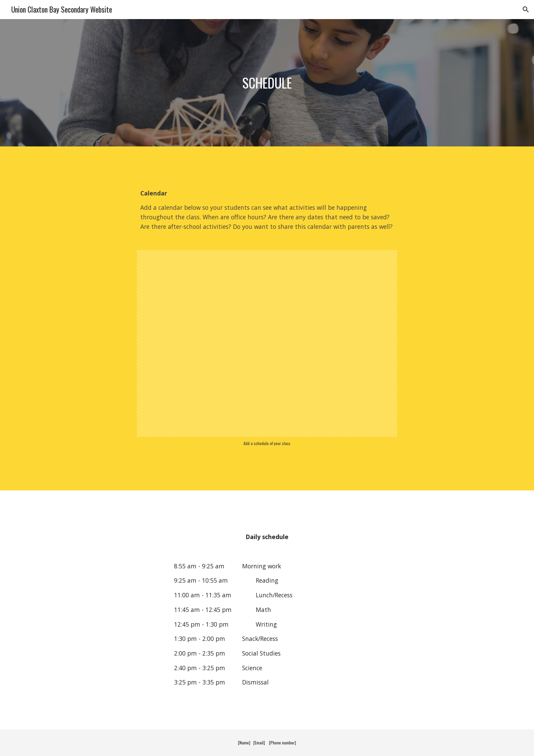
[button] (526, 10)
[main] (267, 83)
